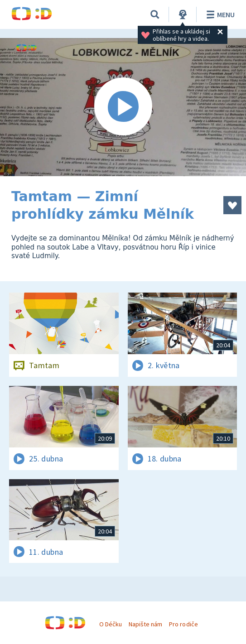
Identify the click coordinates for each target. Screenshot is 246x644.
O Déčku (111, 624)
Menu (219, 14)
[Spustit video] (123, 107)
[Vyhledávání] (155, 14)
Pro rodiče (183, 624)
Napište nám (145, 624)
